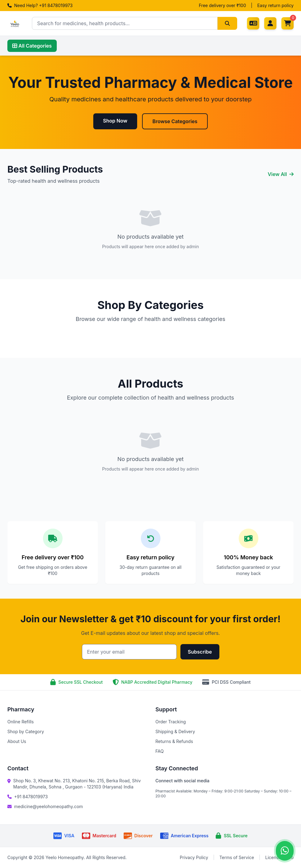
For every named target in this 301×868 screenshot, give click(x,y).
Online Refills (21, 722)
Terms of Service (237, 857)
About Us (17, 741)
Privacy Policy (194, 857)
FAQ (160, 751)
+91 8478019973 (31, 797)
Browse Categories (175, 121)
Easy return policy (275, 5)
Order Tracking (171, 722)
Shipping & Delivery (175, 731)
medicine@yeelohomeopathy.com (48, 806)
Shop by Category (26, 731)
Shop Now (115, 121)
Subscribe (200, 652)
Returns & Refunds (174, 741)
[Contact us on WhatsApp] (285, 851)
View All (281, 174)
